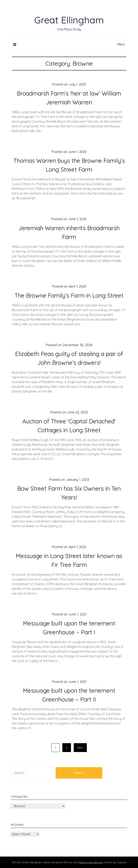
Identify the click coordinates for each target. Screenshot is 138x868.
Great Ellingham (69, 20)
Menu (121, 44)
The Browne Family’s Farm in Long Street (69, 295)
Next (80, 748)
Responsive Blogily (91, 862)
